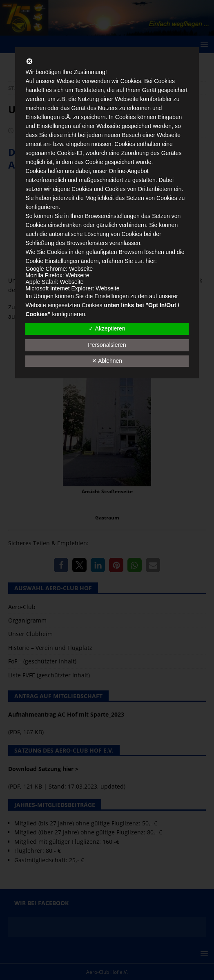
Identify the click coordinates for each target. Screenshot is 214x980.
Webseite (81, 269)
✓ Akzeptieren (107, 328)
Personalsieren (107, 345)
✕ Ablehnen (107, 361)
